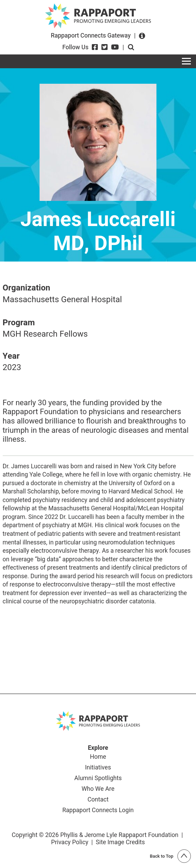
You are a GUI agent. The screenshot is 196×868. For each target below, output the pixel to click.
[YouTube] (115, 47)
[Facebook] (95, 47)
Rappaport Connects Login (98, 811)
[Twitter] (105, 47)
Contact (98, 800)
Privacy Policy (70, 842)
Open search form (131, 47)
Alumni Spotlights (98, 779)
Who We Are (98, 789)
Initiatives (98, 768)
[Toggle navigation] (186, 61)
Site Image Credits (120, 842)
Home (98, 757)
